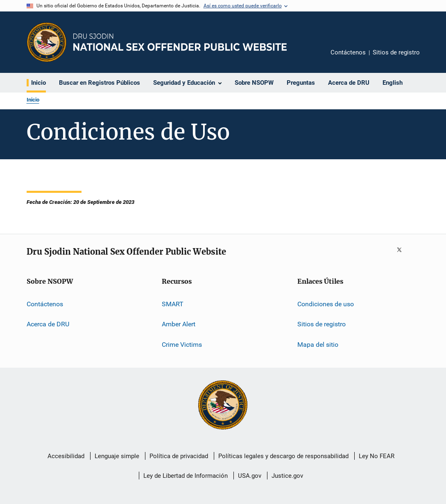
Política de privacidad (179, 456)
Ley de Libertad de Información (186, 476)
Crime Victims (182, 345)
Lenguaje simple (117, 456)
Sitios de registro (396, 52)
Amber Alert (179, 324)
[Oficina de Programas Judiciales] (47, 42)
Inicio (33, 100)
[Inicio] (180, 42)
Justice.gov (287, 476)
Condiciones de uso (326, 304)
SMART (173, 304)
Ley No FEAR (377, 456)
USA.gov (250, 476)
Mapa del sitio (318, 345)
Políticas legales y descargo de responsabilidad (283, 456)
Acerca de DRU (48, 324)
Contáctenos (348, 52)
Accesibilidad (66, 456)
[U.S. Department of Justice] (223, 406)
